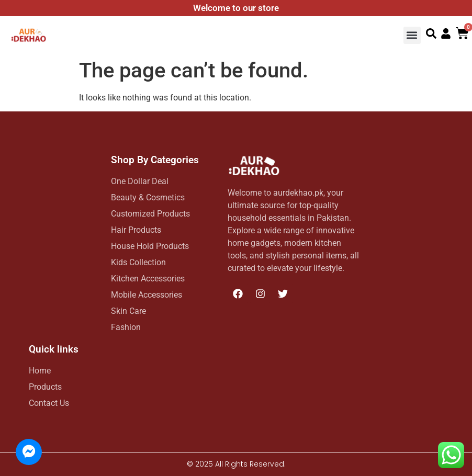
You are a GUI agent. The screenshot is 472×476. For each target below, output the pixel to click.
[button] (412, 35)
